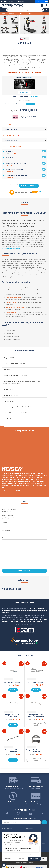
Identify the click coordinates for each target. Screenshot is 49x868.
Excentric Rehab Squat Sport (11, 248)
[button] (4, 865)
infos (44, 151)
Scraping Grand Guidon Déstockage (13, 751)
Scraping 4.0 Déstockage (36, 682)
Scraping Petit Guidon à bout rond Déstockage (36, 716)
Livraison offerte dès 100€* (7, 1)
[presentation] (25, 561)
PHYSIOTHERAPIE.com (8, 679)
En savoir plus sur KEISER (12, 491)
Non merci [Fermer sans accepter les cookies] (8, 859)
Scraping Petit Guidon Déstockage (13, 716)
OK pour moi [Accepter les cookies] (34, 859)
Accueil (4, 14)
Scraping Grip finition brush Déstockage (36, 751)
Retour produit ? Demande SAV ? (11, 831)
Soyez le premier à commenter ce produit (24, 50)
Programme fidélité (19, 1)
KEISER (24, 39)
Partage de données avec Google (14, 850)
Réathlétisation (13, 14)
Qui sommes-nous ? (32, 831)
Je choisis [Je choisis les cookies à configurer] (21, 859)
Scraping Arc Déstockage (13, 682)
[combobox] (25, 10)
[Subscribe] (44, 822)
